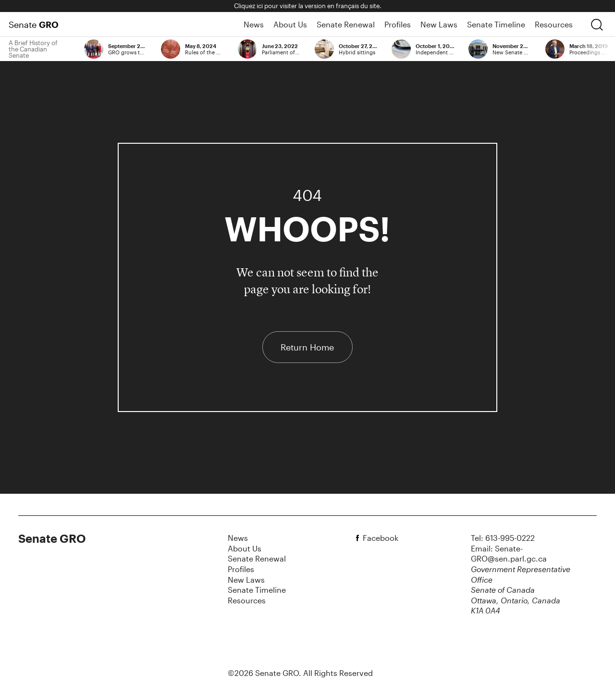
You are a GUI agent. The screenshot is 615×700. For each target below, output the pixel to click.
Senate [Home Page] (34, 25)
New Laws (439, 24)
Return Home (307, 347)
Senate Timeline (496, 24)
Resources (554, 24)
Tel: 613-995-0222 (503, 538)
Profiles (398, 24)
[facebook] (359, 538)
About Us (290, 24)
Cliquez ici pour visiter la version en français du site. (308, 6)
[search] (597, 25)
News (254, 24)
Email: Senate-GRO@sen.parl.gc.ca (509, 554)
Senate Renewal (346, 24)
